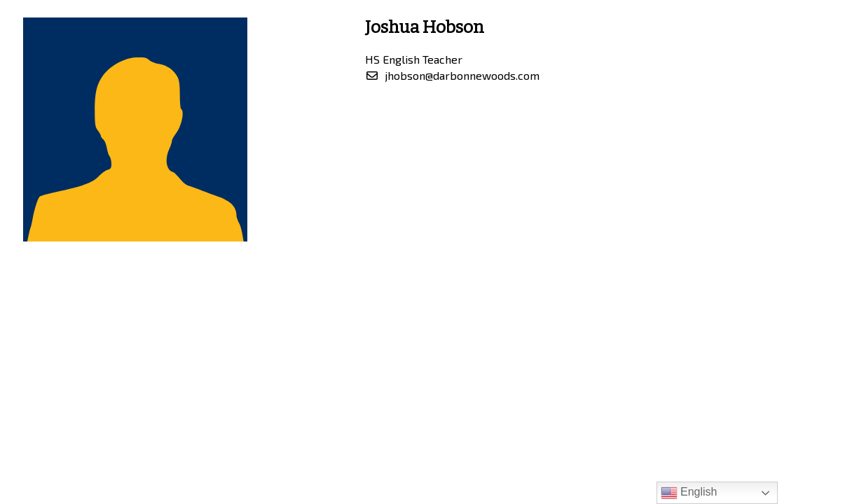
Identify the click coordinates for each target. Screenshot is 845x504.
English (689, 493)
